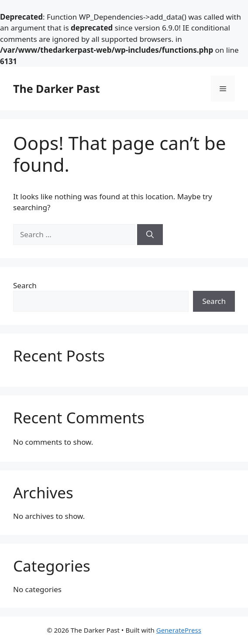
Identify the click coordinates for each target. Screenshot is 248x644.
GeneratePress (179, 630)
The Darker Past (57, 89)
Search (25, 285)
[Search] (150, 235)
